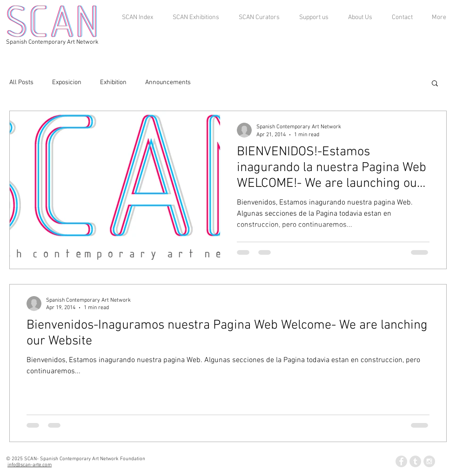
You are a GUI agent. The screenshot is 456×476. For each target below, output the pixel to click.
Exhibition (113, 83)
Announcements (168, 83)
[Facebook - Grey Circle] (401, 461)
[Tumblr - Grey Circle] (415, 461)
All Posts (21, 83)
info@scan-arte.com (30, 465)
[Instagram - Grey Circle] (429, 461)
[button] (435, 84)
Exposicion (67, 83)
